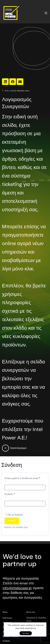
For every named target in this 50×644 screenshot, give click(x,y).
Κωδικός (15, 494)
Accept (26, 633)
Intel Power (7, 618)
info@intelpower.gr (17, 588)
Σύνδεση (12, 521)
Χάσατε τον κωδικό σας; (16, 527)
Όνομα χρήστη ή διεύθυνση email (25, 478)
